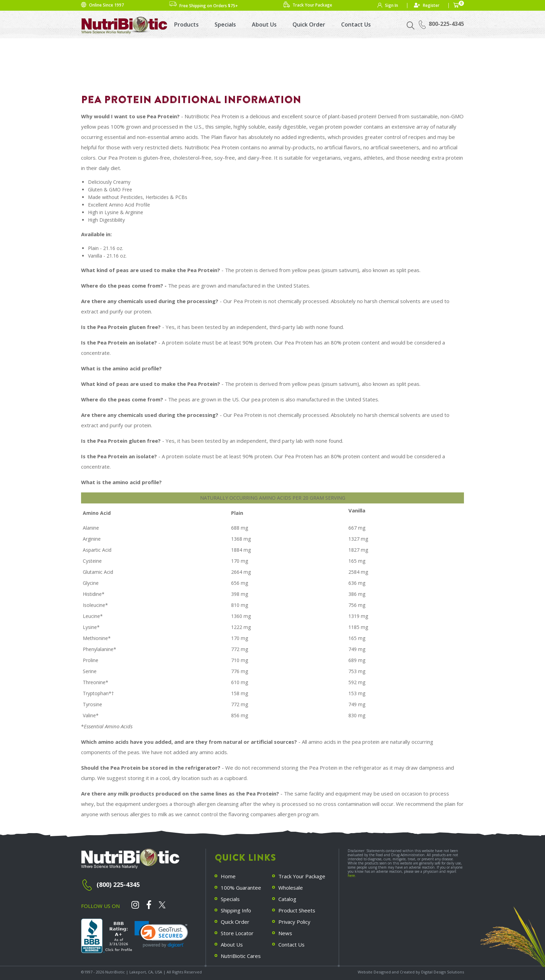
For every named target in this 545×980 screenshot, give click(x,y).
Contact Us (356, 24)
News (285, 933)
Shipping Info (236, 910)
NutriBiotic (115, 972)
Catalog (287, 899)
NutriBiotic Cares (241, 956)
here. (352, 876)
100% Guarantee (241, 888)
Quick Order (309, 24)
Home (228, 876)
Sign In (392, 5)
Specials (225, 24)
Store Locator (237, 933)
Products (186, 24)
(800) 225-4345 (118, 884)
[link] (161, 934)
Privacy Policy (295, 922)
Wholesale (291, 888)
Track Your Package (302, 876)
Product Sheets (297, 910)
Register (431, 5)
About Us (264, 24)
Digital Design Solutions (443, 972)
